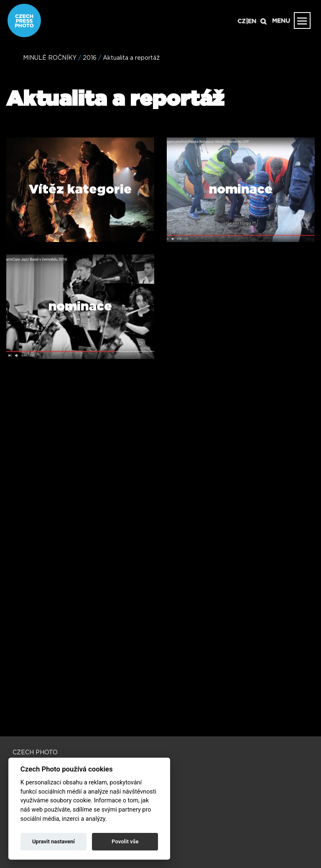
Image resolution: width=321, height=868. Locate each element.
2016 (90, 58)
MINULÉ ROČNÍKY (50, 58)
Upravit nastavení (53, 841)
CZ (242, 21)
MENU (281, 21)
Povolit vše (125, 841)
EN (252, 21)
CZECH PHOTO (35, 753)
